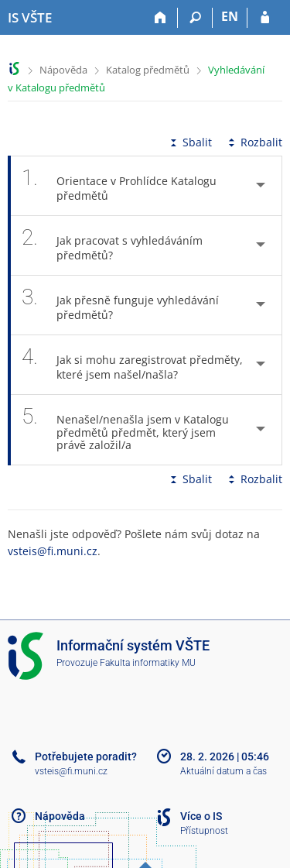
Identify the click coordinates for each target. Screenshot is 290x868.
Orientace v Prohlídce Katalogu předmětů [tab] (119, 186)
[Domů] (160, 18)
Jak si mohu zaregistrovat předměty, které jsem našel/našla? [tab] (132, 365)
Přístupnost (204, 831)
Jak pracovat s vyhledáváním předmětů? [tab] (112, 245)
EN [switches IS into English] (230, 16)
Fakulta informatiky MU (148, 663)
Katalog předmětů (148, 70)
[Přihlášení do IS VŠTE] (265, 18)
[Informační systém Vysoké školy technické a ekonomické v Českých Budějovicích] (30, 18)
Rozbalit (254, 142)
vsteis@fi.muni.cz (53, 551)
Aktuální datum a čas (223, 771)
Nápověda (63, 70)
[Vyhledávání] (195, 18)
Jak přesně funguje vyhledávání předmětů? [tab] (120, 305)
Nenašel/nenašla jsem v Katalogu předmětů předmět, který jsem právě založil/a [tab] (125, 430)
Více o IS (201, 816)
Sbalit (189, 142)
